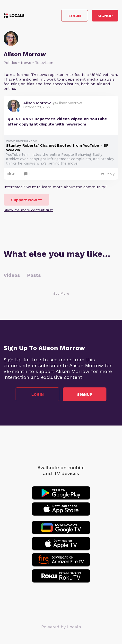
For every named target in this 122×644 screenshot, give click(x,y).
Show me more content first (28, 210)
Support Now (26, 200)
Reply (108, 174)
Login (75, 16)
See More (61, 293)
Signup (105, 16)
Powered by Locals (61, 627)
